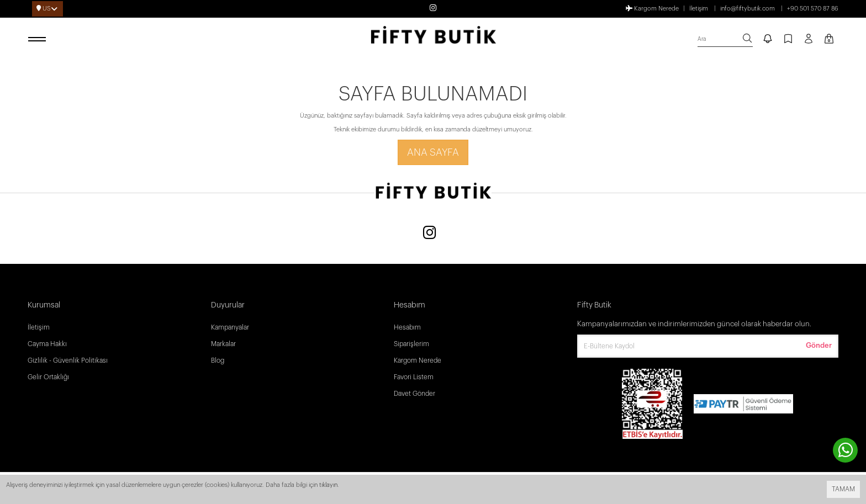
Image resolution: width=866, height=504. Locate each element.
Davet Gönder (414, 394)
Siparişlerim (411, 344)
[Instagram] (430, 234)
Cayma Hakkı (47, 344)
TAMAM (843, 489)
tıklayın (328, 485)
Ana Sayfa (433, 152)
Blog (218, 360)
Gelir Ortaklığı (48, 377)
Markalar (223, 344)
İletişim (699, 9)
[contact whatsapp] (845, 450)
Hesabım (407, 327)
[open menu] (39, 40)
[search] (725, 39)
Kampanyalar (230, 327)
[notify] (768, 40)
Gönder (819, 345)
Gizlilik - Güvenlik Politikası (68, 360)
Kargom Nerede (652, 8)
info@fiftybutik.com (748, 9)
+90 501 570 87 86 (813, 9)
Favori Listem (414, 377)
